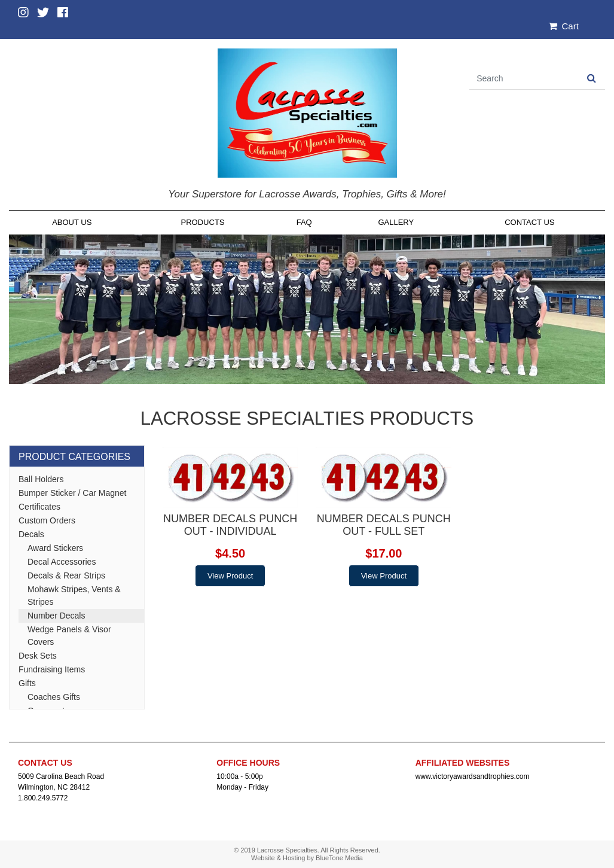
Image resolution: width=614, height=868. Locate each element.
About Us (72, 222)
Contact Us (529, 222)
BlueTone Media (339, 858)
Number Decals (56, 616)
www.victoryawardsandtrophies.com (473, 776)
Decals (31, 534)
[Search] (523, 79)
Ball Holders (41, 479)
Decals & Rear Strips (66, 575)
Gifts (27, 683)
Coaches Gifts (54, 697)
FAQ (304, 222)
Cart (564, 26)
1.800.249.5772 (43, 798)
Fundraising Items (52, 669)
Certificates (39, 507)
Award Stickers (55, 548)
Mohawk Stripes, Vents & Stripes (74, 596)
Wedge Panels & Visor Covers (69, 636)
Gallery (396, 222)
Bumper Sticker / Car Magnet (73, 493)
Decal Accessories (62, 562)
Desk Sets (38, 656)
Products (203, 222)
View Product (230, 576)
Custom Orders (47, 520)
